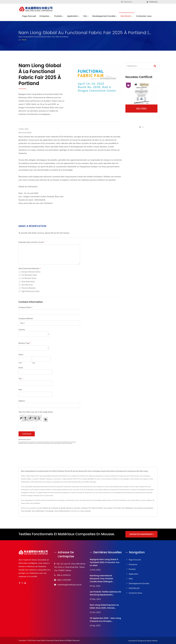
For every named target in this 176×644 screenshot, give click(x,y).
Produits (59, 16)
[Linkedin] (25, 583)
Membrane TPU (86, 508)
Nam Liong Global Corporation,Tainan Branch (49, 640)
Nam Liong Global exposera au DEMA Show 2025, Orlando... (104, 606)
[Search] (134, 2)
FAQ (86, 16)
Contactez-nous (144, 16)
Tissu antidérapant (127, 508)
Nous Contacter (86, 511)
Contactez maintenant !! (141, 534)
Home (24, 40)
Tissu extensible (26, 511)
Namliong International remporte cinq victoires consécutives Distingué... (102, 578)
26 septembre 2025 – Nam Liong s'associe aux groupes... (105, 619)
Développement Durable (105, 16)
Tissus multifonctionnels (62, 511)
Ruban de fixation (97, 508)
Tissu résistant (108, 508)
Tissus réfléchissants (38, 511)
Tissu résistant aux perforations (143, 508)
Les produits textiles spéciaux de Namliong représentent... (105, 593)
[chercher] (122, 2)
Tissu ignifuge (49, 511)
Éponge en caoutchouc (74, 508)
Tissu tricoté (117, 508)
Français (153, 2)
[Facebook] (20, 583)
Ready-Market (152, 640)
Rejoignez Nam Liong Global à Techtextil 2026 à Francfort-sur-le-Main (105, 562)
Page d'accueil (29, 16)
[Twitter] (22, 583)
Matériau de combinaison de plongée (54, 508)
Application (73, 16)
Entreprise (45, 16)
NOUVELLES (127, 16)
